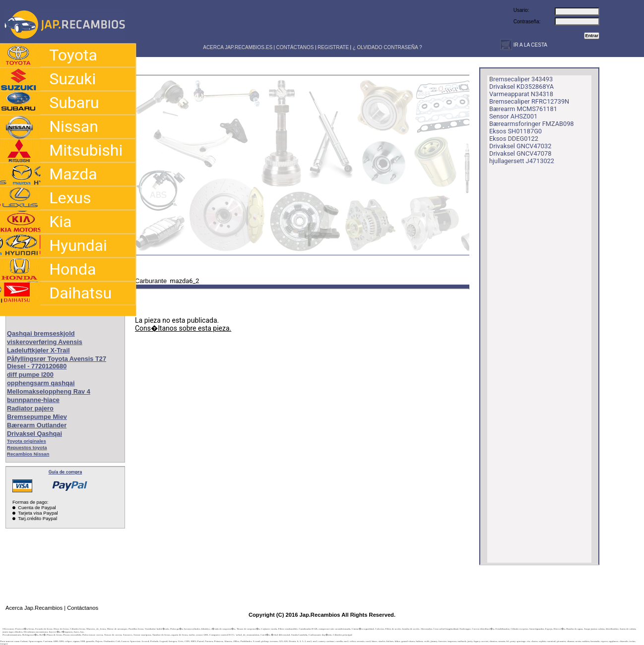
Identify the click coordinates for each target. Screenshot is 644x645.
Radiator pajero (30, 408)
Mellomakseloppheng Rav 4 (49, 391)
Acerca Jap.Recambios (34, 608)
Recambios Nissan (28, 454)
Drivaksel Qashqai (34, 434)
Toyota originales (27, 441)
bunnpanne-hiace (33, 400)
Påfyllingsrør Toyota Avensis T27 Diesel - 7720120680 (57, 362)
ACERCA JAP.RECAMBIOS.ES (237, 47)
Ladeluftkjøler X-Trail (38, 350)
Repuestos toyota (27, 447)
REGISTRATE (333, 47)
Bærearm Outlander (37, 425)
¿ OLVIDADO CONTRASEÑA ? (387, 47)
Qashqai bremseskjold (41, 333)
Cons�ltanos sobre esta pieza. (183, 328)
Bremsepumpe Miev (37, 417)
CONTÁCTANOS (295, 47)
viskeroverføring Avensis (45, 342)
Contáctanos (83, 608)
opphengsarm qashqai (41, 383)
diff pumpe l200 (30, 375)
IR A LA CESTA (530, 45)
